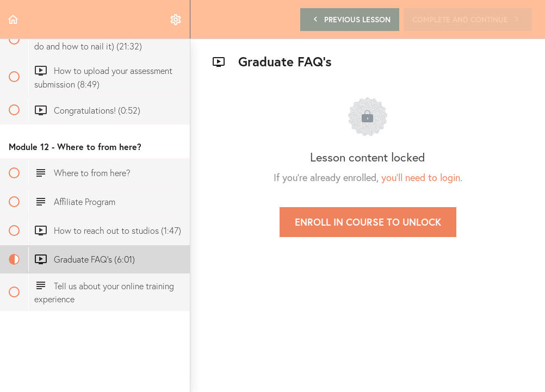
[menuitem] (176, 19)
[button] (14, 19)
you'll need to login (421, 177)
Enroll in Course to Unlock (368, 222)
